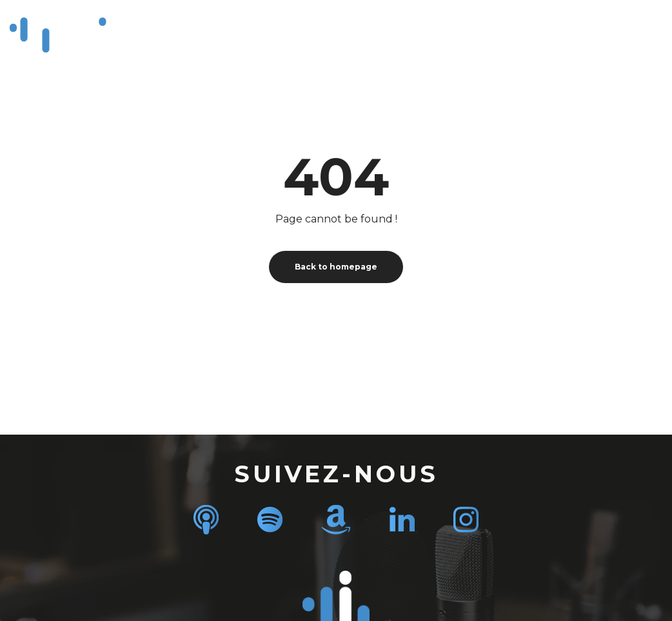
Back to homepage (336, 267)
